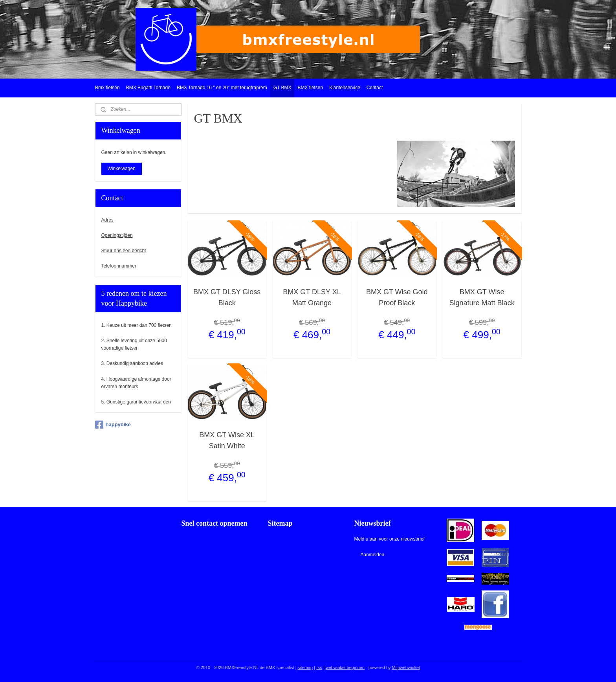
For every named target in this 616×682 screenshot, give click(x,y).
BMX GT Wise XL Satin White (227, 441)
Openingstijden (117, 235)
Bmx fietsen (107, 88)
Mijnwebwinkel (406, 667)
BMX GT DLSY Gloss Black (227, 298)
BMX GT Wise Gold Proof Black (397, 298)
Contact (375, 88)
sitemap (305, 667)
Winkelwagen (122, 169)
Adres (107, 220)
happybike (113, 425)
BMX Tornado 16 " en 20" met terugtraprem (222, 88)
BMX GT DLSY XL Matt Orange (312, 298)
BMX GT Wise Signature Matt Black (482, 298)
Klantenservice (345, 88)
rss (319, 667)
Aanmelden (372, 555)
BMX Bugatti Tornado (148, 88)
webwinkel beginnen (345, 667)
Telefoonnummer (119, 266)
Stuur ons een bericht (124, 251)
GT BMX (282, 88)
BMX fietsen (310, 88)
